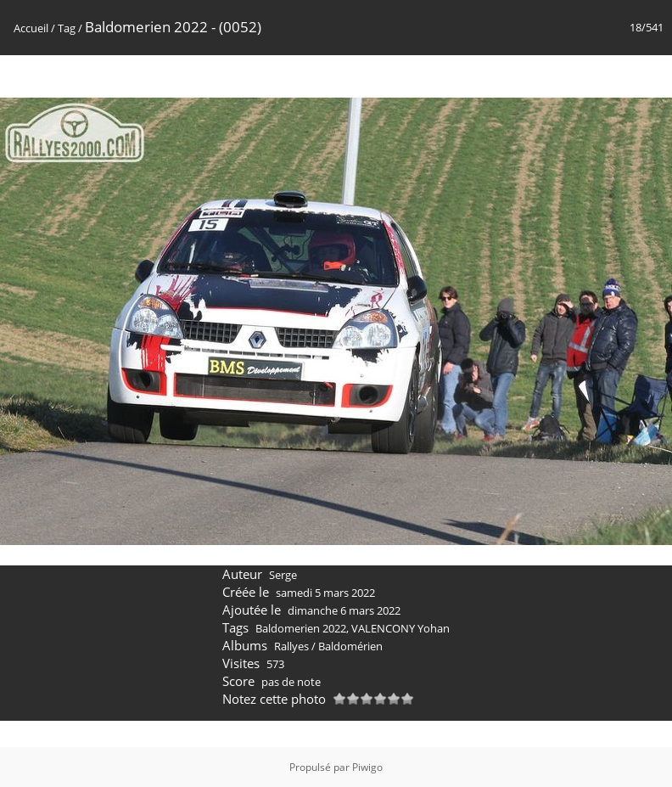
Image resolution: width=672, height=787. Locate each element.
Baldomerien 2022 (301, 628)
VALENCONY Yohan (400, 628)
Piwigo (367, 767)
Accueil (31, 28)
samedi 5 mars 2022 (325, 593)
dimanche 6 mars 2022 (344, 610)
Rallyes (291, 646)
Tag (67, 28)
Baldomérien (350, 646)
